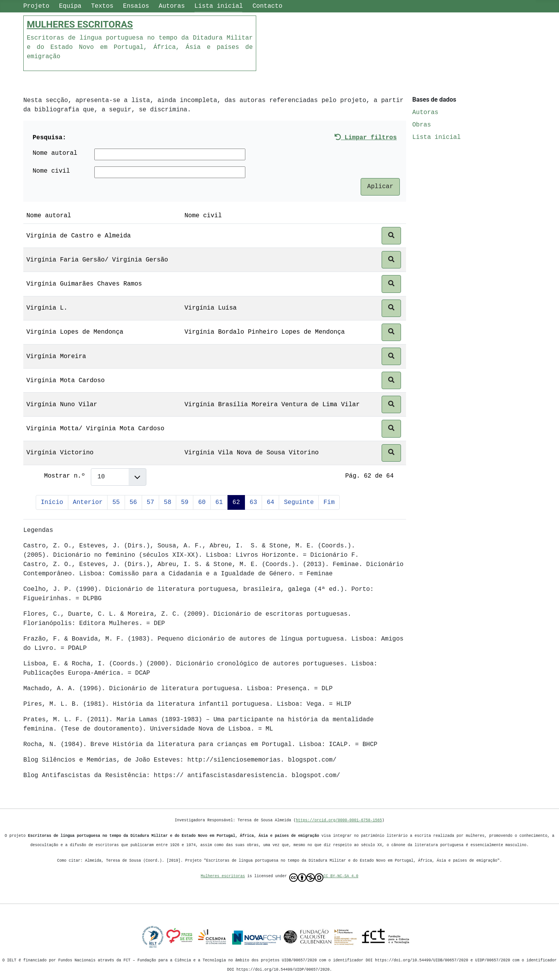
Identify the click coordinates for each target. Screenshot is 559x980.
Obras (422, 125)
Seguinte (299, 502)
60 (202, 502)
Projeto (36, 6)
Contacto (267, 6)
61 (219, 502)
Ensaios (136, 6)
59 (185, 502)
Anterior (88, 502)
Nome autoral (55, 153)
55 (116, 502)
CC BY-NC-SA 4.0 (324, 878)
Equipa (70, 6)
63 (253, 502)
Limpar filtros (366, 138)
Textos (102, 6)
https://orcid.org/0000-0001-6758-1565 (339, 820)
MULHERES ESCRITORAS (80, 24)
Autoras (172, 6)
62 (236, 502)
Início (52, 502)
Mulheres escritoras (223, 876)
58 (168, 502)
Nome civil (51, 171)
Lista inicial (219, 6)
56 (133, 502)
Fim (329, 502)
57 (150, 502)
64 (270, 502)
